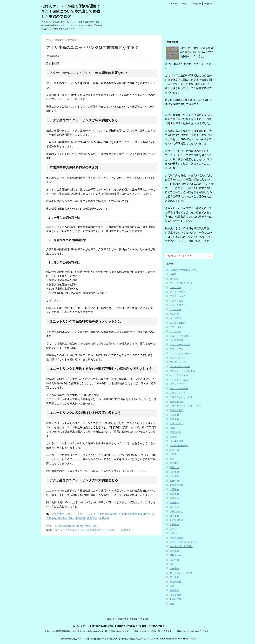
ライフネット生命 (179, 388)
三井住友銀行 (177, 410)
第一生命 (174, 577)
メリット (70, 514)
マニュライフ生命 (179, 375)
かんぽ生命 (175, 309)
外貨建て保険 (177, 485)
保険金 (173, 437)
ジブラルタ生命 (178, 323)
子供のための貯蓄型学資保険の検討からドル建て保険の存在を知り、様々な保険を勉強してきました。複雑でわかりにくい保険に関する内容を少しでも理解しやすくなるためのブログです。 (127, 631)
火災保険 (174, 560)
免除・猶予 (175, 450)
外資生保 (186, 3)
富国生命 (174, 503)
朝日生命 (174, 524)
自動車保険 (175, 595)
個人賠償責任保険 (179, 445)
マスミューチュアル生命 (182, 371)
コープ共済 (175, 318)
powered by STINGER (185, 639)
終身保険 (208, 3)
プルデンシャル (178, 358)
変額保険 (174, 481)
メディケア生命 (178, 384)
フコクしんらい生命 (180, 353)
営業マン (174, 467)
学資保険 (197, 3)
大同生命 (174, 489)
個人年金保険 (177, 441)
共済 (172, 459)
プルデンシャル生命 (180, 366)
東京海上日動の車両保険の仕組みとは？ (77, 526)
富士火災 (174, 507)
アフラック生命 (178, 292)
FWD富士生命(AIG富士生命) (184, 270)
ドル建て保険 (177, 340)
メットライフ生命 (179, 380)
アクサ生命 (58, 514)
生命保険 (174, 568)
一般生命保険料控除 (108, 514)
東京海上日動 (177, 538)
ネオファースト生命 (180, 345)
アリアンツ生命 (178, 296)
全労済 (173, 454)
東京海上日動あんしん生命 (183, 542)
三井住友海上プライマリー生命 (186, 406)
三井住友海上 (177, 402)
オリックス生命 (178, 305)
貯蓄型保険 (175, 599)
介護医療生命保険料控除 (136, 514)
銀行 (172, 604)
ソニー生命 (175, 331)
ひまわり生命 (177, 349)
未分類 (173, 529)
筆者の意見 (175, 582)
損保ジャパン (177, 511)
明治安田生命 (177, 520)
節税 (172, 586)
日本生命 (174, 516)
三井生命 (174, 415)
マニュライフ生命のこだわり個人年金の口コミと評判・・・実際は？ (93, 530)
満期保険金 (175, 555)
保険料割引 (175, 432)
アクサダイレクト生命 (181, 283)
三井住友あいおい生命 (181, 397)
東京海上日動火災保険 (181, 546)
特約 (172, 564)
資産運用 (92, 518)
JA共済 (173, 274)
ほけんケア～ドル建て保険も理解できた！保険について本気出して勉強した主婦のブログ (71, 11)
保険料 (173, 428)
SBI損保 (174, 279)
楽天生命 (174, 551)
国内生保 (174, 3)
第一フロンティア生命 (181, 573)
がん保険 (174, 314)
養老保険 (104, 518)
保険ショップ (177, 424)
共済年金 (174, 463)
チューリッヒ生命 (179, 336)
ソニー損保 (175, 327)
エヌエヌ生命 (177, 301)
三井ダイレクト (178, 393)
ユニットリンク (86, 514)
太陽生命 (174, 494)
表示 (56, 63)
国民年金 (174, 476)
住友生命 (174, 419)
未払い (173, 533)
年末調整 (80, 518)
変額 (71, 518)
